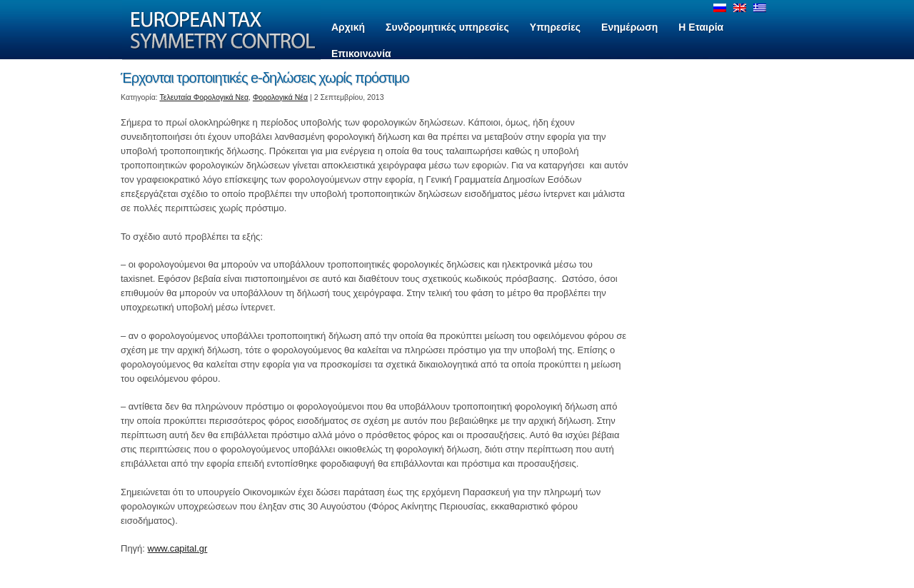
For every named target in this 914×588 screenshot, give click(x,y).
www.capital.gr (178, 548)
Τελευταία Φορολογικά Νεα (205, 97)
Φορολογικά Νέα (280, 97)
